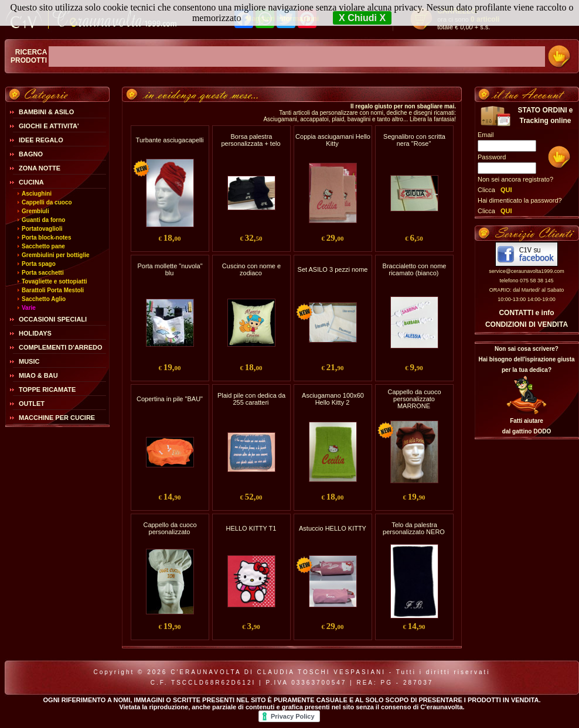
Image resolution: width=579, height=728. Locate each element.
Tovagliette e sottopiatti (55, 281)
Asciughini (37, 194)
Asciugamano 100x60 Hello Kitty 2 (333, 399)
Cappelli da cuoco (47, 202)
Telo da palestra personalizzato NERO (414, 528)
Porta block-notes (46, 237)
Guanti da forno (43, 220)
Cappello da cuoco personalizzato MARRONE (414, 399)
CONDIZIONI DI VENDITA (527, 324)
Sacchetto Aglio (44, 299)
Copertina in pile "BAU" (170, 399)
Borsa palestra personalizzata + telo (251, 140)
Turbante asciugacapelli (170, 140)
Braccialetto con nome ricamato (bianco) (415, 269)
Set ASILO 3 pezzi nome (333, 269)
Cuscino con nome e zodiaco (251, 269)
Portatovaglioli (42, 229)
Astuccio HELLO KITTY (333, 528)
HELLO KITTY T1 (251, 528)
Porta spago (39, 264)
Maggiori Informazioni (282, 19)
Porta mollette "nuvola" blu (170, 269)
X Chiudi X (362, 18)
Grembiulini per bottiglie (56, 255)
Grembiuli (35, 211)
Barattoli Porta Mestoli (53, 290)
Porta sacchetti (43, 273)
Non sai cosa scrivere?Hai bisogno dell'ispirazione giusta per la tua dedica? (526, 359)
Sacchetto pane (43, 246)
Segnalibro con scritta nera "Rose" (414, 140)
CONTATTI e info (526, 313)
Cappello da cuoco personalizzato (170, 528)
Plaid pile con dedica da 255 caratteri (251, 399)
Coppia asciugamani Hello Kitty (333, 140)
